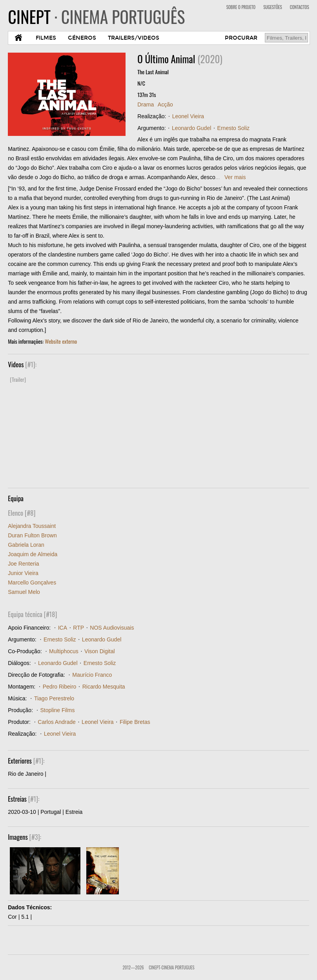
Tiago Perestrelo (54, 698)
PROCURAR (241, 38)
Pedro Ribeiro (60, 687)
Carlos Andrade (57, 722)
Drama (146, 104)
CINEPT (96, 16)
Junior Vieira (23, 573)
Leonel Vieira (188, 116)
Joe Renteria (23, 564)
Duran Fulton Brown (32, 535)
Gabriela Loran (26, 545)
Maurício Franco (92, 675)
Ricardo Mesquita (104, 687)
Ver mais (235, 177)
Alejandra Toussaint (32, 526)
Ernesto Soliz (233, 128)
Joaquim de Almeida (33, 554)
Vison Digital (100, 651)
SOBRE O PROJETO (241, 7)
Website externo (61, 341)
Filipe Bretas (135, 722)
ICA (63, 628)
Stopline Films (58, 710)
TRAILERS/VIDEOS (134, 38)
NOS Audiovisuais (112, 628)
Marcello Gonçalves (32, 583)
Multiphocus (64, 651)
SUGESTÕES (273, 7)
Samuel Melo (24, 592)
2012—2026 (133, 967)
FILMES (46, 38)
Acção (165, 104)
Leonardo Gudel (191, 128)
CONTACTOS (300, 7)
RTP (78, 628)
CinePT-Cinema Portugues (171, 967)
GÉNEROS (82, 38)
